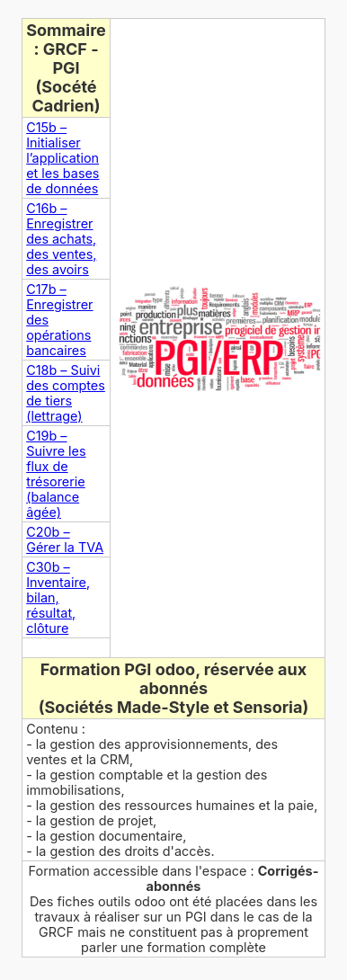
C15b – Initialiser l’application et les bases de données (62, 158)
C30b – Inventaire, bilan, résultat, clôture (58, 597)
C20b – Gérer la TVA (65, 539)
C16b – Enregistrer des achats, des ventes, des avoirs (61, 239)
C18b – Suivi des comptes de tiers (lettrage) (66, 393)
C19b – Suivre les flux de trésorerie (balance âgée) (56, 474)
